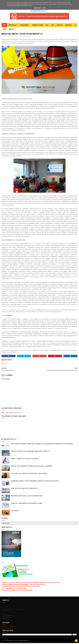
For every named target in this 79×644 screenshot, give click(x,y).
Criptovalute (15, 512)
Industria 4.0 (13, 26)
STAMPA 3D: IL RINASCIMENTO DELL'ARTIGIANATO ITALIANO (27, 505)
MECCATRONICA (24, 26)
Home (4, 26)
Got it (44, 8)
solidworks (17, 38)
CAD (47, 26)
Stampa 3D (60, 26)
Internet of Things (38, 26)
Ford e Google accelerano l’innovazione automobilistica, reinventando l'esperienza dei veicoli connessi (42, 445)
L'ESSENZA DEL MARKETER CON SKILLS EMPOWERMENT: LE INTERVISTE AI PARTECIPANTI (23, 586)
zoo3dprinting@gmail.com (13, 414)
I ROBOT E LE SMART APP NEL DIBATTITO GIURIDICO (25, 460)
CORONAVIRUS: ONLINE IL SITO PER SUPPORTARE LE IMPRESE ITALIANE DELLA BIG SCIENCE (35, 483)
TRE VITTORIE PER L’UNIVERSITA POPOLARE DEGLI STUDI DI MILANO (29, 475)
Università (68, 26)
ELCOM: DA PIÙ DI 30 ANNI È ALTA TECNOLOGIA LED (24, 490)
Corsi (5, 30)
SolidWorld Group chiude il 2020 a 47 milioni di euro (27, 497)
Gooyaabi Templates (24, 642)
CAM (53, 26)
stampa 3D (23, 38)
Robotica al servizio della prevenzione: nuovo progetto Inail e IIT (31, 453)
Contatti (11, 30)
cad (10, 38)
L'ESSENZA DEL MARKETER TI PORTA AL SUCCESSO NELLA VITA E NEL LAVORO (21, 588)
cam (13, 38)
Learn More (37, 8)
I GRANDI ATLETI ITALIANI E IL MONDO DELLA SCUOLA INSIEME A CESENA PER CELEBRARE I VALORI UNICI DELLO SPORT (31, 584)
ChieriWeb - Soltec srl (8, 628)
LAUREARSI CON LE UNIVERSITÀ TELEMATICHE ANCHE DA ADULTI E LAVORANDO (31, 468)
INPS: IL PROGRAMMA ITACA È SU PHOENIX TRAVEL (14, 590)
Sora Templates (9, 642)
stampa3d (29, 38)
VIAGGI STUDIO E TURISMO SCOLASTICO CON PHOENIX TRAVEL (17, 592)
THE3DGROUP (48, 43)
